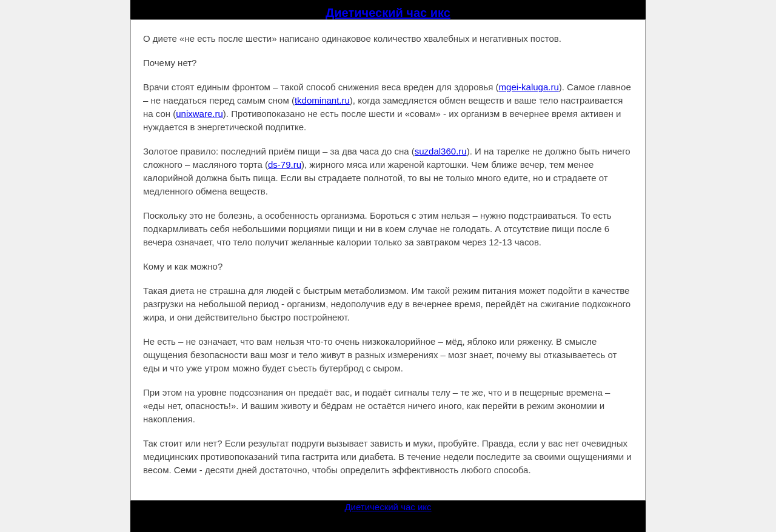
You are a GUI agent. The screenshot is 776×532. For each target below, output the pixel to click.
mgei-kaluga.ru (529, 87)
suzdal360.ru (441, 151)
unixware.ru (199, 114)
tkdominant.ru (322, 100)
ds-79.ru (285, 165)
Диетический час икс (388, 13)
